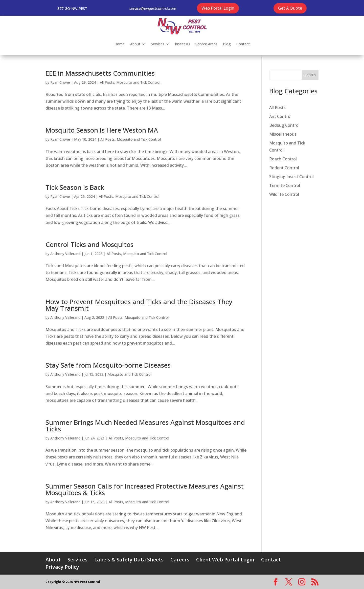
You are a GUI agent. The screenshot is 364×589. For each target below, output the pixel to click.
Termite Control (285, 185)
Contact (243, 44)
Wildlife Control (284, 194)
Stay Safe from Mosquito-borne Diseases (108, 365)
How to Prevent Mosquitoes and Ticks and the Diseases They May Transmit (139, 305)
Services (158, 44)
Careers (180, 560)
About (135, 44)
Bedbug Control (284, 125)
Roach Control (283, 159)
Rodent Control (284, 168)
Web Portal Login (218, 8)
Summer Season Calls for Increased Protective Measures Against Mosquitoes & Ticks (145, 489)
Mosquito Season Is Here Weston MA (102, 130)
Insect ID (182, 44)
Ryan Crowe (60, 82)
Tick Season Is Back (75, 187)
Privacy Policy (62, 567)
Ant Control (280, 116)
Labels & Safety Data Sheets (129, 560)
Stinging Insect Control (291, 177)
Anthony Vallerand (65, 254)
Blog (227, 44)
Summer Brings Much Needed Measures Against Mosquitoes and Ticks (145, 426)
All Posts (107, 82)
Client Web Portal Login (225, 560)
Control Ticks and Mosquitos (89, 244)
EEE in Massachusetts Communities (100, 73)
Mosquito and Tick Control (138, 82)
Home (120, 44)
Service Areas (206, 44)
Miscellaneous (283, 134)
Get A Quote (290, 8)
